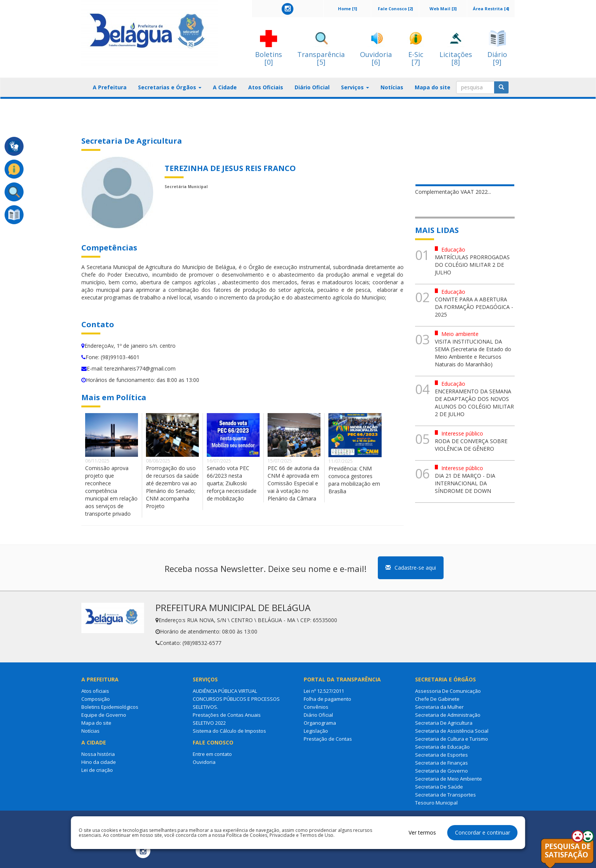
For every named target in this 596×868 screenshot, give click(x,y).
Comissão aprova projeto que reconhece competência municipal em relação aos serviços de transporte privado (111, 491)
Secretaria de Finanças (441, 763)
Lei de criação (97, 770)
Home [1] (347, 9)
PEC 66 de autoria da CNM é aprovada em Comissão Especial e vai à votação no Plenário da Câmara (293, 483)
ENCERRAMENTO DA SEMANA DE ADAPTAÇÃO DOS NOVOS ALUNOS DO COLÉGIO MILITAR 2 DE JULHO (474, 403)
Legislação (316, 731)
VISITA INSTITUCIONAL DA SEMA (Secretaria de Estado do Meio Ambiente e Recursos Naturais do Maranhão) (473, 353)
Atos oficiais (95, 691)
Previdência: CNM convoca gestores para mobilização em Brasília (354, 480)
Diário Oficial (312, 87)
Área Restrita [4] (491, 9)
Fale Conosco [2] (395, 9)
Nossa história (98, 754)
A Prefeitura (110, 87)
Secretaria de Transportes (445, 795)
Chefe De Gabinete (437, 699)
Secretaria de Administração (448, 715)
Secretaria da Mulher (439, 707)
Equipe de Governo (104, 715)
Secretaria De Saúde (439, 787)
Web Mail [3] (443, 9)
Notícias (392, 87)
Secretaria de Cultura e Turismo (452, 739)
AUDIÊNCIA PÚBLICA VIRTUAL (225, 691)
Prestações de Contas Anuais (227, 715)
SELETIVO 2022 (209, 723)
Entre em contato (212, 754)
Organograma (320, 723)
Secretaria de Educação (442, 747)
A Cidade (225, 87)
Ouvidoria (204, 762)
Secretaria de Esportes (441, 755)
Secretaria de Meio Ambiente (449, 779)
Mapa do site (433, 87)
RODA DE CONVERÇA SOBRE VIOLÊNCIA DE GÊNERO (471, 445)
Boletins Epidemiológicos (110, 707)
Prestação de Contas (328, 739)
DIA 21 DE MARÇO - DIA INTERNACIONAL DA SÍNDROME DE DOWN (465, 483)
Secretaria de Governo (441, 771)
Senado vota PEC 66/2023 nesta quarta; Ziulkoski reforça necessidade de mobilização (232, 483)
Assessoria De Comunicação (448, 691)
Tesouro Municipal (436, 803)
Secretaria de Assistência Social (452, 731)
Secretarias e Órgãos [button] (170, 87)
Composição (96, 699)
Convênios (316, 707)
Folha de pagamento (327, 699)
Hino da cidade (99, 762)
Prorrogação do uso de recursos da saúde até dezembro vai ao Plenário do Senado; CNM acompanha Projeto (172, 487)
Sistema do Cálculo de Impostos (229, 731)
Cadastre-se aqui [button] (411, 568)
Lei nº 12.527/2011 (324, 691)
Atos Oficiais (266, 87)
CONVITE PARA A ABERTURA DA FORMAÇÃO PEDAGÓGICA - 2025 (474, 307)
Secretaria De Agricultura (444, 723)
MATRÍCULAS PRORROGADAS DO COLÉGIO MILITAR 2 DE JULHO (472, 265)
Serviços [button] (355, 87)
